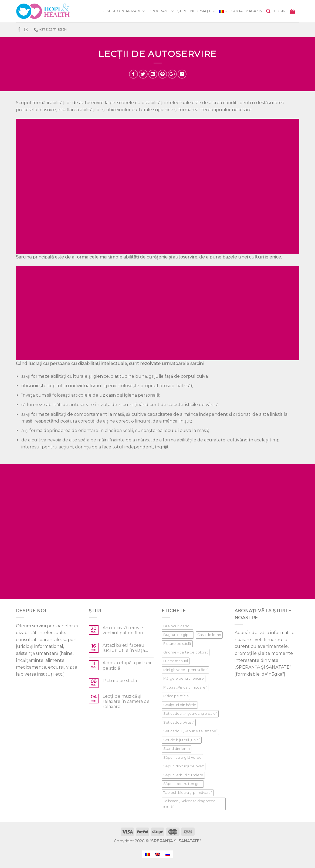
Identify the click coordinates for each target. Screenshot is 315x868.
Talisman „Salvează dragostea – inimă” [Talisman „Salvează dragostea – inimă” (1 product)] (191, 804)
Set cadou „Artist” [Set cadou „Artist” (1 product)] (179, 722)
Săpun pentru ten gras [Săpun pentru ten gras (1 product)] (183, 784)
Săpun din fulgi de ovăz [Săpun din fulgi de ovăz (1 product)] (184, 766)
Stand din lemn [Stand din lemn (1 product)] (177, 749)
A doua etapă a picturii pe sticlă (127, 665)
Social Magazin (247, 11)
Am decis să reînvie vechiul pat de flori (123, 630)
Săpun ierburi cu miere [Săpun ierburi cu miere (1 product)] (183, 775)
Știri (182, 11)
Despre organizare (123, 11)
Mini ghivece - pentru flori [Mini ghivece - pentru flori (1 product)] (185, 670)
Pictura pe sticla (120, 681)
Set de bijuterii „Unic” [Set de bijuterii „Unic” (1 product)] (182, 740)
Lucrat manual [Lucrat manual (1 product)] (176, 661)
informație (202, 11)
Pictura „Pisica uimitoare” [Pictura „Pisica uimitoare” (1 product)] (185, 687)
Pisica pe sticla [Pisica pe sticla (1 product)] (176, 696)
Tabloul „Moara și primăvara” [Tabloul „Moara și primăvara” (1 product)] (188, 793)
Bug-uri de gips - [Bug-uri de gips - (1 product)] (178, 635)
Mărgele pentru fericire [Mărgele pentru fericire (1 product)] (184, 678)
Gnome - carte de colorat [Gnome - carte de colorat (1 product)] (186, 652)
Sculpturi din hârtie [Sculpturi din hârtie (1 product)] (180, 705)
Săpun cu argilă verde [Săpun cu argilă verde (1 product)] (182, 758)
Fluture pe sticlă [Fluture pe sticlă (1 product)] (177, 644)
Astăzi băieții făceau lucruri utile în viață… (125, 648)
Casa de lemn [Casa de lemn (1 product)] (209, 635)
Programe (161, 11)
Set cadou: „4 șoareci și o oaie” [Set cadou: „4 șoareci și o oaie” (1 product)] (190, 714)
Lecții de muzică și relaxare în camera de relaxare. (126, 701)
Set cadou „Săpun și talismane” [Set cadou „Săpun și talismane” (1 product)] (190, 731)
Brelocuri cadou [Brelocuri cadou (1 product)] (177, 626)
